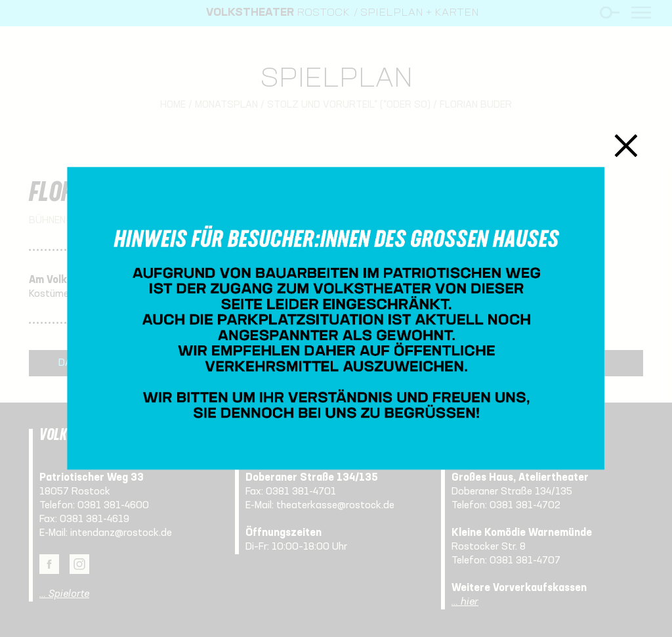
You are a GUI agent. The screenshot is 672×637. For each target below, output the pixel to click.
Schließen (626, 145)
